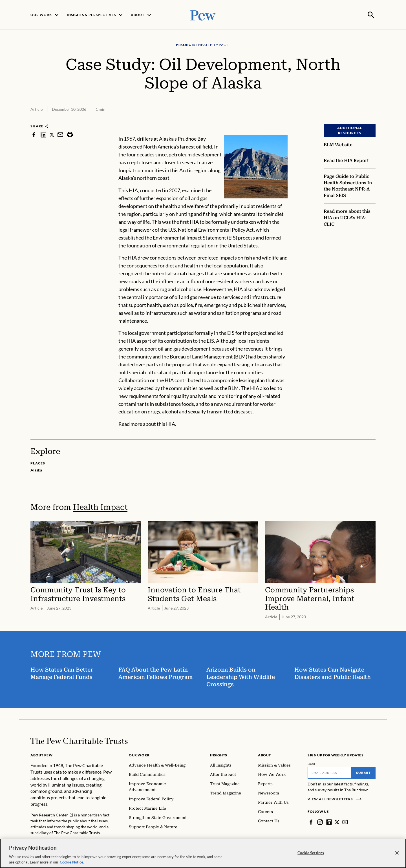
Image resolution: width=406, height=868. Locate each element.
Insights (219, 755)
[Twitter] (337, 821)
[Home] (79, 740)
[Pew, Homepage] (203, 15)
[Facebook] (311, 821)
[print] (70, 134)
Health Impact (100, 507)
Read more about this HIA (147, 423)
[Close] (397, 853)
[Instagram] (320, 821)
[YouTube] (345, 821)
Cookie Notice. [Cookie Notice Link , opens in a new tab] (72, 862)
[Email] (329, 772)
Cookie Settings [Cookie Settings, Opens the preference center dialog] (311, 853)
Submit (363, 772)
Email (311, 763)
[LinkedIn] (329, 821)
